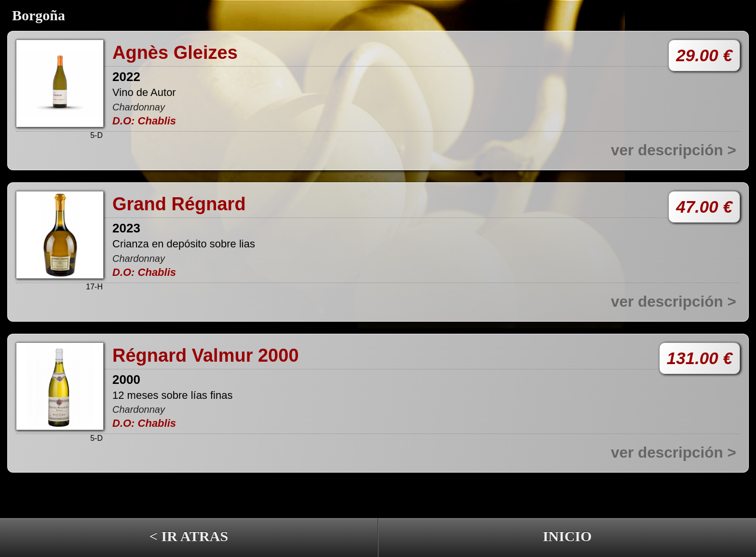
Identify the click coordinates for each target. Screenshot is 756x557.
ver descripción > (674, 150)
